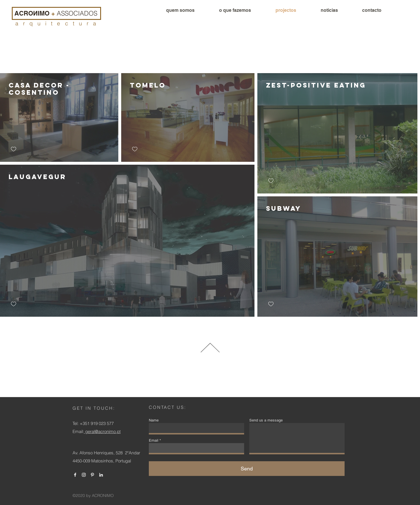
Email (154, 440)
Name (154, 420)
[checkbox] (14, 149)
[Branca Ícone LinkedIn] (101, 475)
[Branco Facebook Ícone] (75, 475)
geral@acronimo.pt (102, 431)
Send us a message (266, 420)
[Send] (247, 469)
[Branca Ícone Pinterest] (92, 475)
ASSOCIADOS (77, 13)
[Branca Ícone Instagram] (84, 475)
